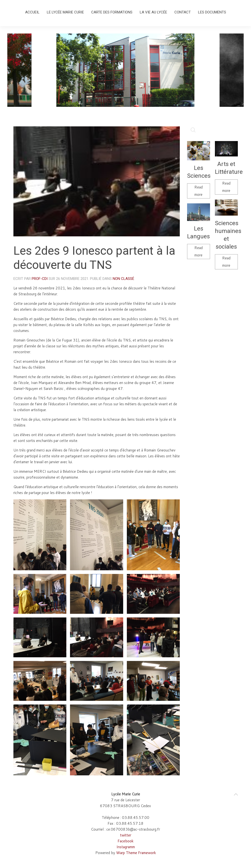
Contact (183, 12)
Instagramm (126, 847)
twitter (126, 835)
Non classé (123, 279)
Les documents (212, 12)
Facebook (125, 841)
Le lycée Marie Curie (65, 12)
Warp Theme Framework (136, 853)
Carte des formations (112, 12)
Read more (199, 191)
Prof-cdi (40, 279)
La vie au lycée (153, 12)
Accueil (32, 12)
